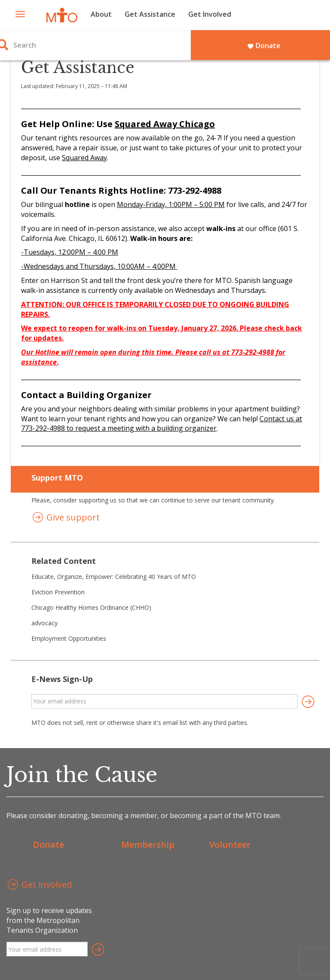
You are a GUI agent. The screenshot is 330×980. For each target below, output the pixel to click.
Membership (148, 845)
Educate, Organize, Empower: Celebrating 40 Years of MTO (114, 577)
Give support (66, 518)
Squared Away (84, 158)
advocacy (44, 623)
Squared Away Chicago (165, 124)
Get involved (39, 885)
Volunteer (230, 845)
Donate (264, 46)
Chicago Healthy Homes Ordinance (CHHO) (91, 607)
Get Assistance (150, 14)
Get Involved (210, 14)
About (101, 14)
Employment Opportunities (69, 638)
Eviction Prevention (58, 592)
